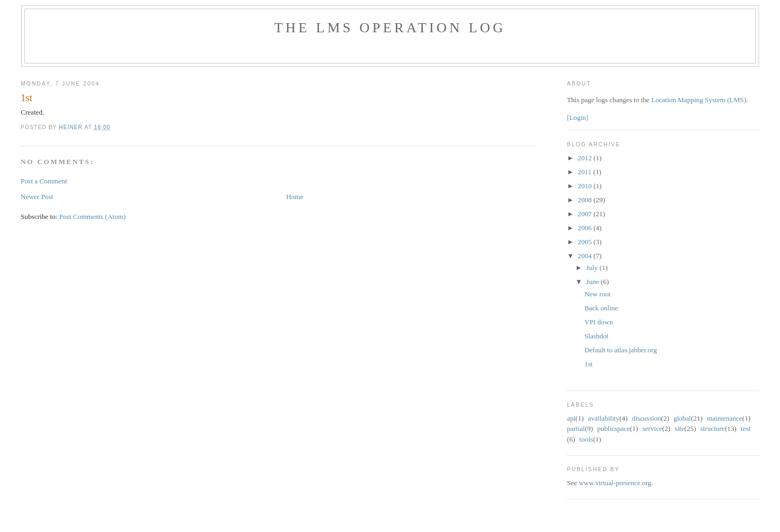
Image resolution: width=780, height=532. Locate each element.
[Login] (578, 118)
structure (712, 428)
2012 (586, 158)
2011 (586, 172)
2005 (586, 242)
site (679, 428)
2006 (586, 228)
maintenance (725, 418)
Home (295, 197)
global (682, 418)
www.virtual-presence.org (615, 483)
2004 (586, 256)
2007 (586, 214)
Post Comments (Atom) (93, 217)
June (594, 282)
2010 (586, 186)
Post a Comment (44, 181)
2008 (586, 200)
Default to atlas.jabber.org (621, 350)
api (571, 418)
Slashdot (596, 336)
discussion (647, 418)
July (593, 268)
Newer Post (37, 197)
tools (586, 439)
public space (614, 428)
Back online (601, 308)
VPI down (598, 322)
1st (588, 364)
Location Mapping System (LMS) (699, 100)
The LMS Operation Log (390, 28)
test (746, 428)
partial (576, 428)
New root (597, 294)
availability (604, 418)
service (652, 428)
